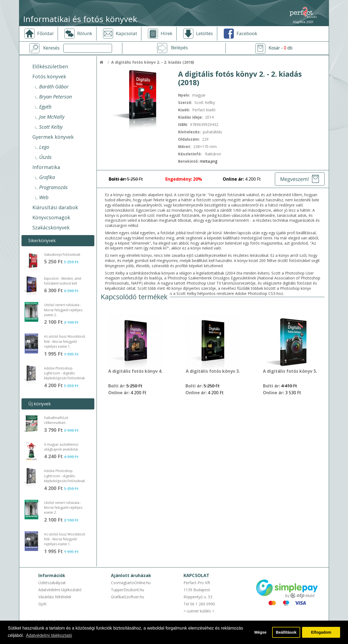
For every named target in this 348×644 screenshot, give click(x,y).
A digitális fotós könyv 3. (213, 371)
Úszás (45, 157)
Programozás (53, 187)
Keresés (51, 48)
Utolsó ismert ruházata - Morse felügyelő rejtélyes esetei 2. (63, 310)
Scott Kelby (51, 127)
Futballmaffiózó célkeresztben (56, 420)
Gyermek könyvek (53, 137)
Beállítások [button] (286, 632)
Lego (44, 147)
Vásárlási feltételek (55, 597)
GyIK (42, 604)
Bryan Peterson (55, 97)
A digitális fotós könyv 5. (290, 371)
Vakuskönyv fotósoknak (62, 255)
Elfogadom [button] (321, 632)
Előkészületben (50, 66)
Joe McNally (52, 117)
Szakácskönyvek (51, 227)
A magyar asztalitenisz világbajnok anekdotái (61, 447)
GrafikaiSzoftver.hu (128, 597)
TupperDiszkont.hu (128, 590)
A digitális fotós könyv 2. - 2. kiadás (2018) (153, 62)
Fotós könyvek (49, 76)
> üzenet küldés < (199, 611)
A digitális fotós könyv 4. (135, 371)
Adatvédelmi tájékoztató (60, 590)
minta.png (209, 161)
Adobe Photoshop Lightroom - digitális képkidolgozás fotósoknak (64, 373)
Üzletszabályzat (52, 583)
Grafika (47, 177)
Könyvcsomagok (51, 217)
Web (44, 197)
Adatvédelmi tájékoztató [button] (49, 635)
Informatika (46, 167)
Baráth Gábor (54, 87)
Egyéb (45, 107)
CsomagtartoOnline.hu (131, 583)
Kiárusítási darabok (55, 207)
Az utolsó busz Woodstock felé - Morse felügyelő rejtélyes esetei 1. (65, 341)
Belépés (179, 48)
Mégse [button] (260, 632)
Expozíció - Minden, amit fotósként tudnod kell (63, 281)
